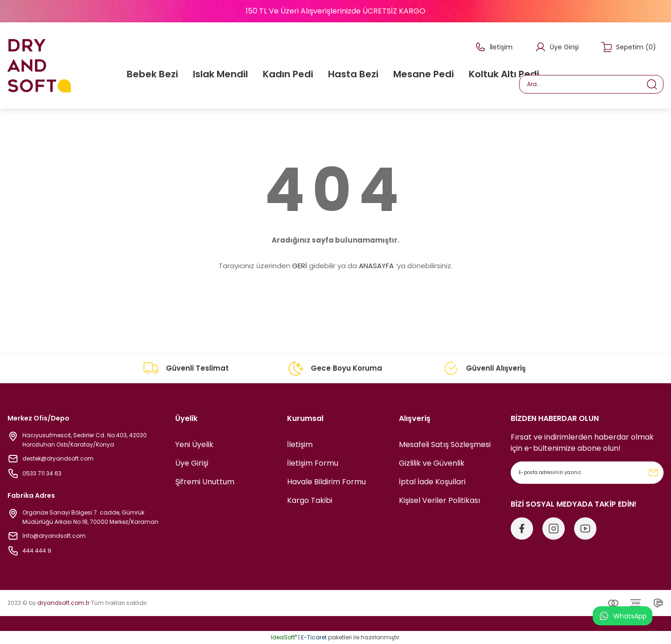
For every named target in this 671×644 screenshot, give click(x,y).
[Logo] (39, 65)
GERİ (300, 266)
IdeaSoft (284, 637)
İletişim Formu (313, 463)
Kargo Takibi (310, 500)
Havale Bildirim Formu (326, 482)
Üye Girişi (192, 463)
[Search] (591, 84)
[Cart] (629, 47)
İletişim (300, 444)
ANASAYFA (376, 266)
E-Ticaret (314, 637)
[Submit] (653, 473)
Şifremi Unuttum (205, 482)
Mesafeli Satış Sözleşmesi (445, 444)
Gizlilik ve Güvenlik (432, 463)
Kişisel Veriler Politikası (439, 500)
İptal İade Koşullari (432, 482)
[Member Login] (557, 47)
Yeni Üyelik (194, 444)
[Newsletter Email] (587, 473)
